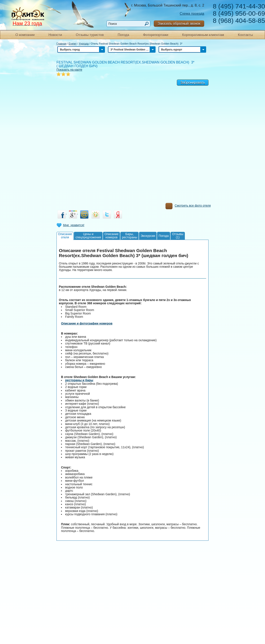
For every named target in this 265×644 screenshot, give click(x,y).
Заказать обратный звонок (179, 24)
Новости (55, 35)
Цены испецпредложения (88, 236)
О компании (25, 35)
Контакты (245, 35)
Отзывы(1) (178, 236)
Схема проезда (192, 14)
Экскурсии (148, 236)
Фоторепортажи (156, 35)
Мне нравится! (74, 225)
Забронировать (193, 83)
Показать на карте (69, 70)
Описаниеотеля (65, 236)
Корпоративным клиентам (203, 35)
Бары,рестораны (129, 236)
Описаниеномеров (111, 236)
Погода (123, 35)
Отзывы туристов (90, 35)
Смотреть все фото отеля (188, 207)
